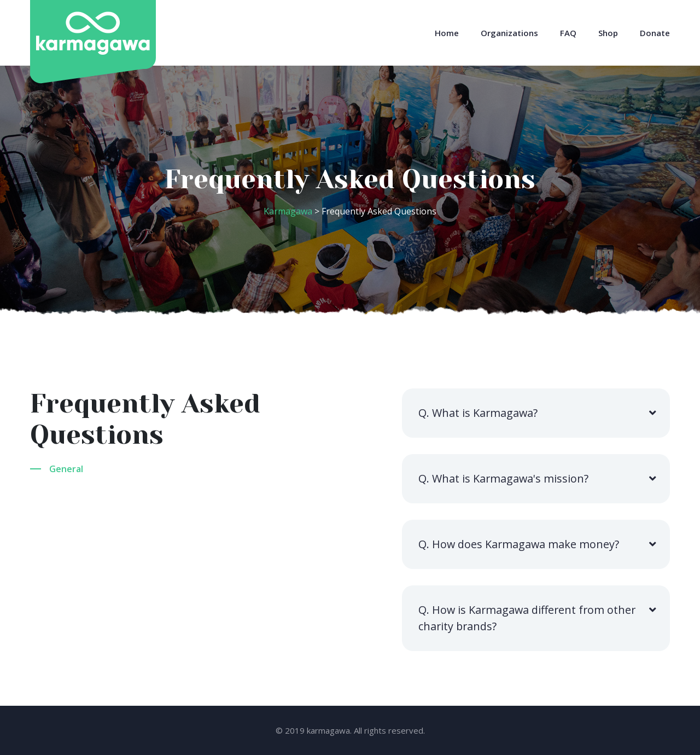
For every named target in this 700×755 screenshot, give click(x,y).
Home (447, 33)
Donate (655, 33)
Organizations (509, 33)
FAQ (568, 33)
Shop (608, 33)
